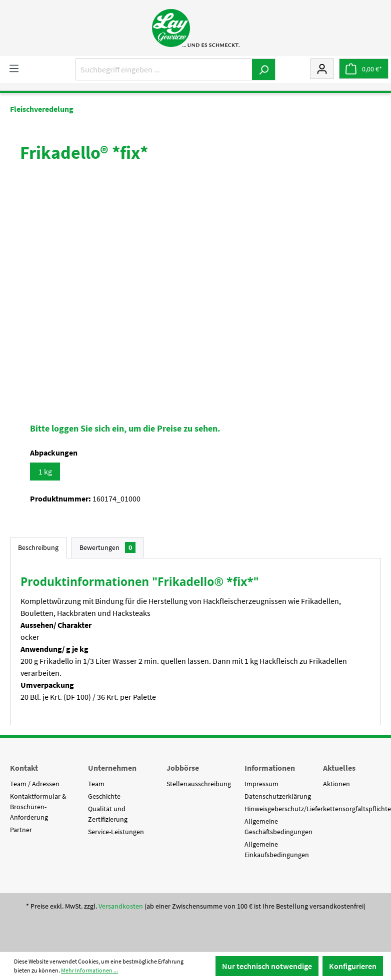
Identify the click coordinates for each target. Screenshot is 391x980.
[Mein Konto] (322, 68)
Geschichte (104, 796)
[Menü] (14, 68)
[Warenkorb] (364, 69)
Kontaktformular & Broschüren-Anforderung (38, 807)
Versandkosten (121, 906)
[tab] (38, 548)
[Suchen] (264, 69)
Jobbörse (183, 768)
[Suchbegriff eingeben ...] (164, 69)
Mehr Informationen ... (89, 970)
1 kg (45, 472)
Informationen (270, 768)
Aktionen (336, 784)
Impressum (261, 784)
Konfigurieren (353, 966)
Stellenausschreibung (199, 784)
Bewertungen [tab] (107, 547)
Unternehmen (112, 768)
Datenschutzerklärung (278, 796)
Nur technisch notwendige (267, 966)
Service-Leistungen (116, 832)
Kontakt (24, 768)
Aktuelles (339, 768)
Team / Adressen (35, 784)
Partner (21, 830)
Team (96, 784)
